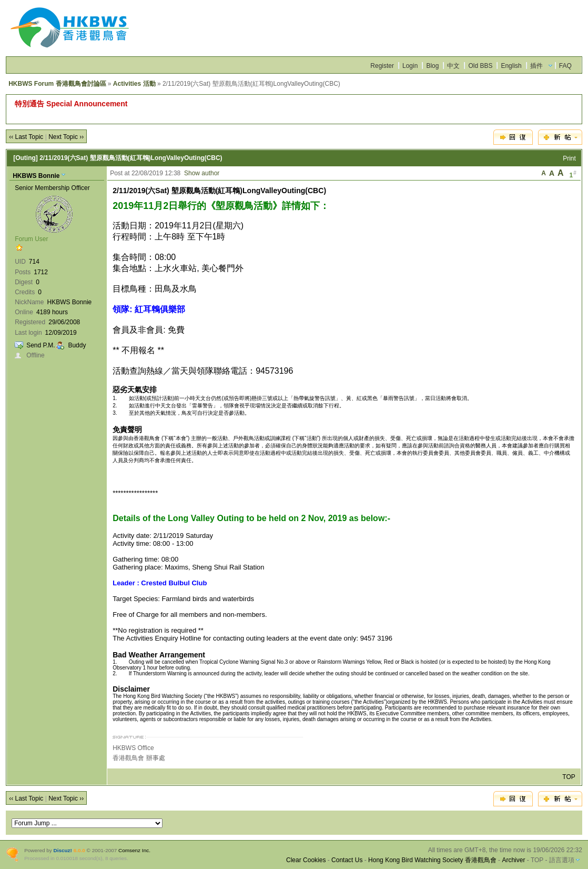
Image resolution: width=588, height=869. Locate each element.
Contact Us (347, 860)
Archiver (513, 860)
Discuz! (63, 850)
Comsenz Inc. (134, 850)
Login (410, 66)
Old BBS (480, 66)
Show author (202, 173)
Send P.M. (40, 345)
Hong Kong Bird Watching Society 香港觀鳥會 (432, 860)
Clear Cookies (306, 860)
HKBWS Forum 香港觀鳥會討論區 (57, 84)
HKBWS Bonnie (36, 176)
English (511, 66)
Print (569, 158)
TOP (569, 777)
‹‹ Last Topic (26, 137)
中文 (453, 66)
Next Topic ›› (66, 137)
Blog (432, 66)
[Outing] (26, 158)
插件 (536, 66)
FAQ (565, 66)
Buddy (77, 345)
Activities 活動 (134, 84)
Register (382, 66)
